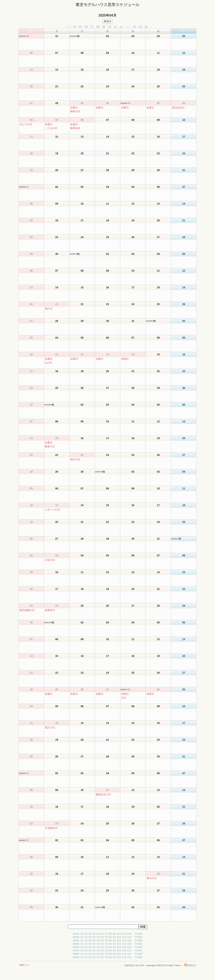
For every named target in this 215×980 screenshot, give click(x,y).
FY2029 (139, 957)
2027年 (76, 951)
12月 (129, 934)
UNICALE (130, 965)
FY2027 (139, 951)
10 (109, 27)
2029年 (76, 957)
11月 (124, 934)
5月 (98, 934)
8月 (110, 934)
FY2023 (139, 937)
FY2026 (139, 947)
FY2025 (139, 944)
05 (80, 27)
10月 (119, 934)
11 (115, 27)
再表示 (107, 21)
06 (86, 27)
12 (121, 27)
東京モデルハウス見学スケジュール (107, 5)
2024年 (76, 941)
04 (75, 27)
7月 (106, 934)
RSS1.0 (190, 965)
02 (140, 27)
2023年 (76, 937)
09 (104, 27)
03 (146, 27)
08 (98, 27)
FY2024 (139, 941)
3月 (90, 934)
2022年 (76, 934)
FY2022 (139, 934)
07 (92, 27)
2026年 (76, 947)
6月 (102, 934)
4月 (94, 934)
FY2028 (139, 954)
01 (135, 27)
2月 (86, 934)
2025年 (76, 944)
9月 (114, 934)
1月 (82, 934)
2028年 (76, 954)
